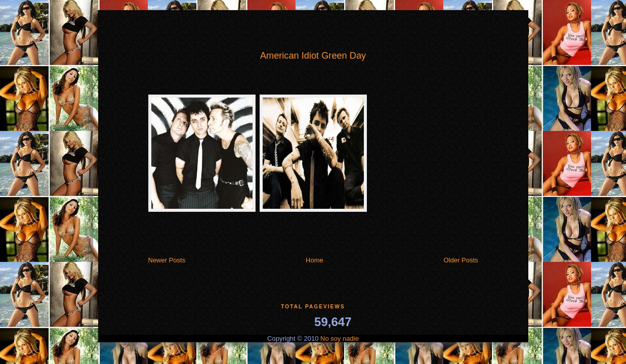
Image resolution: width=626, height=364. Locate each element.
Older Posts (461, 260)
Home (315, 260)
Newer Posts (167, 260)
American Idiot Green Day (313, 56)
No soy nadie (340, 338)
